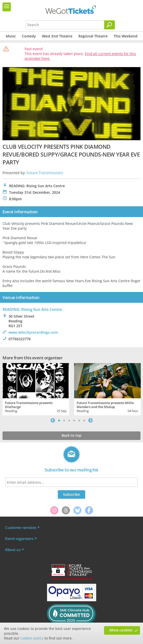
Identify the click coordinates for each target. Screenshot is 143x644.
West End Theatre (57, 36)
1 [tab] (59, 420)
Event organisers (19, 538)
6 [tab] (84, 420)
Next (90, 420)
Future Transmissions (45, 173)
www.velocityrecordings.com (33, 332)
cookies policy (32, 638)
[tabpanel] (36, 389)
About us (13, 550)
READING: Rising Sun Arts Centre (32, 309)
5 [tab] (79, 420)
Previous (53, 420)
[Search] (110, 25)
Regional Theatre (93, 36)
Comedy (29, 36)
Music (11, 36)
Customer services (21, 527)
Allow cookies (121, 630)
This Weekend (126, 36)
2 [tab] (64, 420)
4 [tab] (74, 420)
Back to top (71, 435)
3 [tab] (69, 420)
